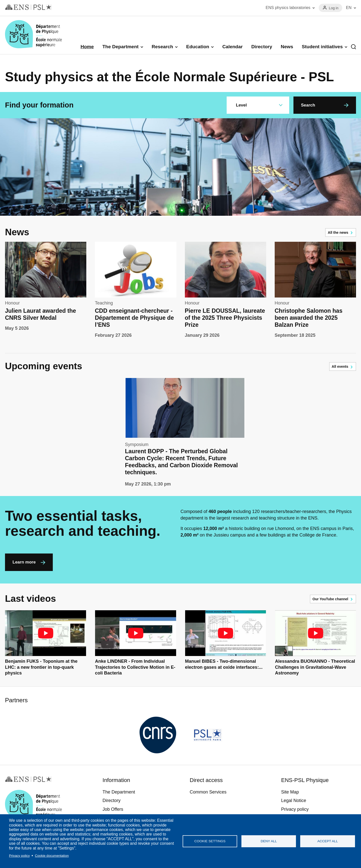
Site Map (290, 792)
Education (198, 47)
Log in (334, 8)
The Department (120, 47)
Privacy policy (19, 856)
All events (340, 366)
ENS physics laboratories (288, 8)
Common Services (208, 792)
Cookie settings (210, 841)
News (287, 47)
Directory (262, 47)
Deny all (269, 841)
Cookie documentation (52, 856)
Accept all (327, 841)
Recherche (353, 47)
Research (162, 47)
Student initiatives (322, 47)
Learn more (24, 562)
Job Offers (113, 809)
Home (87, 47)
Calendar (233, 47)
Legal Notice (294, 800)
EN (349, 8)
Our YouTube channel (330, 599)
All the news (338, 232)
